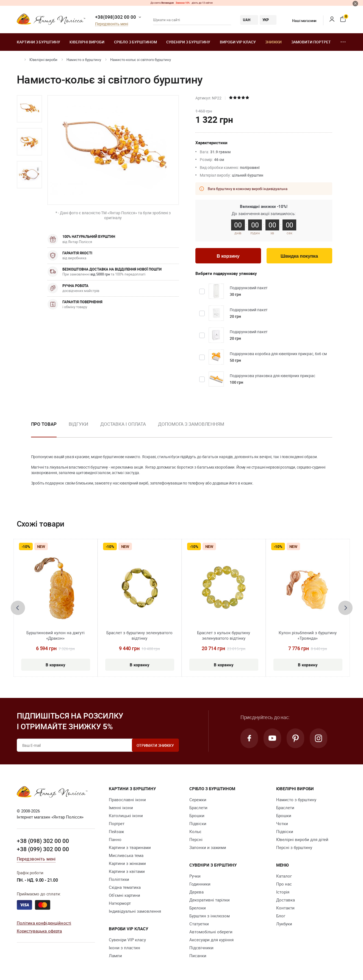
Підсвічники (201, 948)
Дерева (196, 892)
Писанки (198, 956)
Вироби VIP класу (238, 42)
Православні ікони (127, 800)
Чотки (282, 823)
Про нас (284, 884)
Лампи (115, 956)
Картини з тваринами (130, 847)
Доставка (286, 900)
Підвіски (198, 823)
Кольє (195, 831)
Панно (115, 839)
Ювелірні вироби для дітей (302, 839)
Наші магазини (301, 21)
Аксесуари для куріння (211, 940)
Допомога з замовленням (191, 424)
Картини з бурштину (38, 42)
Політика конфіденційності (44, 923)
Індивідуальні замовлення (135, 911)
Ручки (195, 876)
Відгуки (78, 424)
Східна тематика (125, 887)
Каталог (284, 876)
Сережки (198, 800)
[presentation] (18, 608)
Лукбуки (284, 924)
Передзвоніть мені (112, 24)
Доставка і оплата (123, 424)
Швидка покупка (299, 256)
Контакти (285, 908)
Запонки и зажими (208, 847)
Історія (283, 892)
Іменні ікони (121, 808)
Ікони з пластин (124, 948)
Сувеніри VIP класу (127, 940)
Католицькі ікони (126, 815)
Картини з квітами (127, 871)
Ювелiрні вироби (87, 42)
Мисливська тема (126, 855)
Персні (196, 839)
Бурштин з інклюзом (210, 916)
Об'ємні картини (124, 895)
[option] (29, 109)
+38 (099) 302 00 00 (43, 849)
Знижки (273, 42)
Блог (281, 916)
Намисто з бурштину (84, 60)
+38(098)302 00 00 (116, 17)
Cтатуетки (199, 924)
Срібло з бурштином (135, 42)
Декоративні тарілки (210, 900)
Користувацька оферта (39, 931)
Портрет (117, 823)
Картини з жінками (127, 863)
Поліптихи (119, 879)
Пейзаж (116, 831)
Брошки (197, 815)
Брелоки (198, 908)
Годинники (200, 884)
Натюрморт (120, 903)
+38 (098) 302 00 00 (43, 841)
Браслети (198, 808)
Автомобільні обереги (211, 932)
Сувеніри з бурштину (188, 42)
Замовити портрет (311, 42)
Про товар (44, 424)
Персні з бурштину (294, 847)
